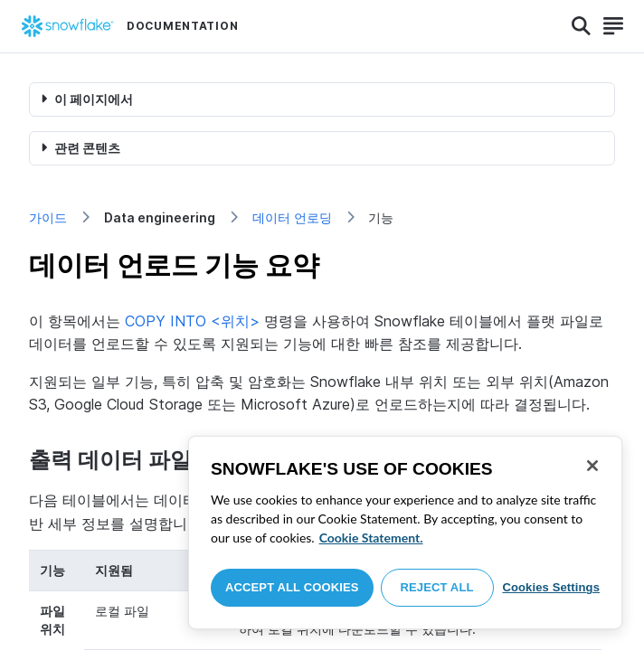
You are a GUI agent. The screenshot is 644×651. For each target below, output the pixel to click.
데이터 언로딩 (292, 217)
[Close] (592, 466)
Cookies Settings (551, 587)
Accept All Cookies (292, 587)
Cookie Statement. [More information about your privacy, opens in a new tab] (371, 538)
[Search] (581, 26)
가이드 (48, 217)
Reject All (437, 587)
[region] (405, 533)
